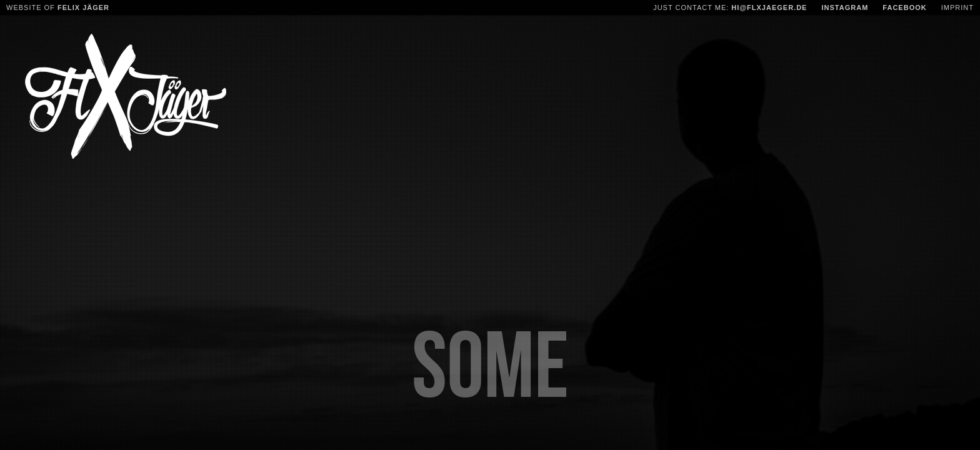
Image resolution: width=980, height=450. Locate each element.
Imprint (957, 7)
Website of (58, 7)
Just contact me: (730, 7)
